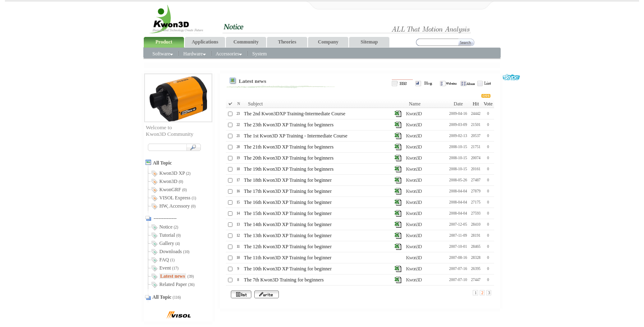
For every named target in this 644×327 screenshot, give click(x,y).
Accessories (229, 54)
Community (246, 42)
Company (328, 42)
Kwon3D (414, 114)
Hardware (194, 54)
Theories (287, 42)
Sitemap (369, 42)
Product (164, 42)
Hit (476, 104)
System (259, 54)
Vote (488, 104)
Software (163, 54)
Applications (205, 42)
